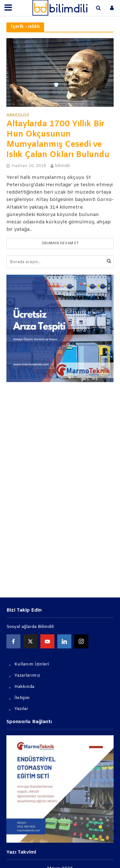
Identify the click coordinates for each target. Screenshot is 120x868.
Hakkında (24, 687)
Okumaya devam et (60, 243)
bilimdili (62, 166)
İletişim (22, 698)
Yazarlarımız (27, 676)
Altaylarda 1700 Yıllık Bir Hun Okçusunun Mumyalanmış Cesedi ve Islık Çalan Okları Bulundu (58, 140)
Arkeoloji (18, 115)
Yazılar (21, 709)
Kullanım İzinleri (32, 664)
